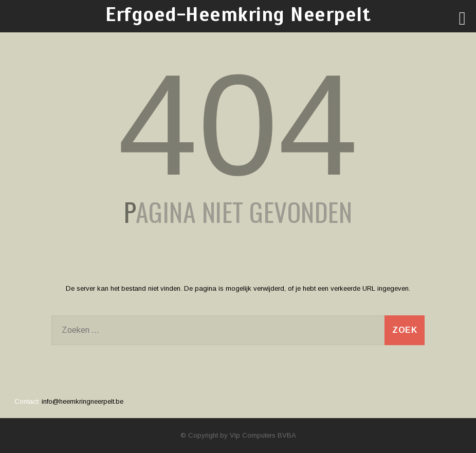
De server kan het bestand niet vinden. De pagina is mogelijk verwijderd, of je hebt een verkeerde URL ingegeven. (238, 288)
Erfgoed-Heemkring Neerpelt (238, 15)
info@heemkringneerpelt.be (83, 401)
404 (238, 125)
